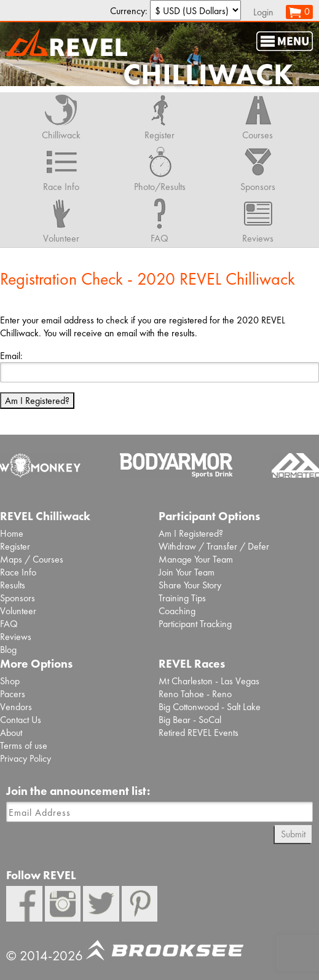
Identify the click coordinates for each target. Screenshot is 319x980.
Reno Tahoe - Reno (195, 694)
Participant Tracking (195, 624)
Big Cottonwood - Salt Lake (210, 707)
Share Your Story (190, 585)
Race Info (18, 572)
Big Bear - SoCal (190, 720)
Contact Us (21, 720)
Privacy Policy (26, 758)
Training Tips (182, 598)
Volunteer (18, 611)
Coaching (177, 611)
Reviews (16, 637)
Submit (293, 834)
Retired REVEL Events (199, 733)
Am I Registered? (37, 401)
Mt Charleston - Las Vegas (209, 681)
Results (13, 585)
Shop (10, 681)
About (11, 733)
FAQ (9, 624)
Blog (8, 650)
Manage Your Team (196, 559)
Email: (11, 356)
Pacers (13, 694)
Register (15, 546)
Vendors (16, 707)
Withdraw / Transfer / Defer (214, 546)
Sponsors (18, 598)
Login (263, 12)
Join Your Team (187, 572)
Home (12, 533)
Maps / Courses (32, 559)
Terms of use (24, 745)
